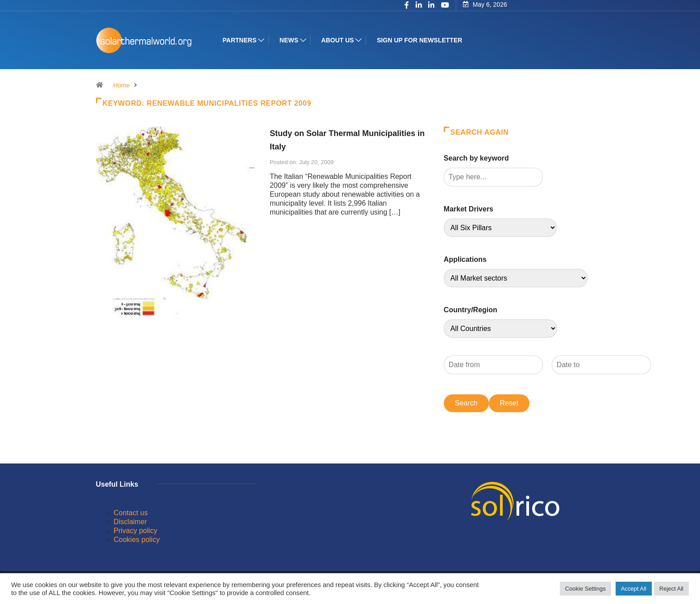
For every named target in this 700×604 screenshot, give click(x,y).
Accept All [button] (634, 589)
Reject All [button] (671, 589)
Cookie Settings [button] (585, 589)
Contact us (131, 513)
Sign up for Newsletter (419, 40)
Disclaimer (131, 522)
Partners (240, 40)
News (289, 40)
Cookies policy (137, 540)
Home (121, 85)
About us (338, 40)
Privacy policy (136, 531)
